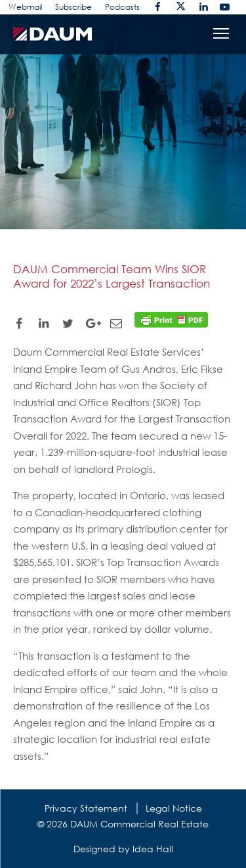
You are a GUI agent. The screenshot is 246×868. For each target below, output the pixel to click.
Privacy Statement (86, 808)
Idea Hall (153, 849)
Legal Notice (174, 808)
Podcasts (122, 7)
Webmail (25, 7)
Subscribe (73, 7)
